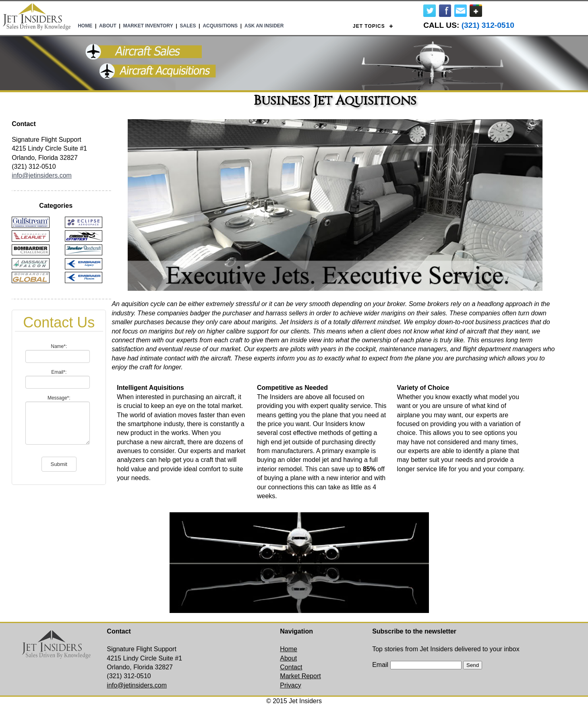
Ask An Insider (264, 26)
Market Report (300, 676)
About (108, 26)
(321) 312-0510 (488, 25)
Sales (188, 26)
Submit (59, 464)
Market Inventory (148, 26)
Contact (291, 667)
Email (380, 665)
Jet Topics (369, 26)
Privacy (290, 685)
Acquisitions (220, 26)
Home (85, 26)
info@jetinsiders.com (42, 175)
